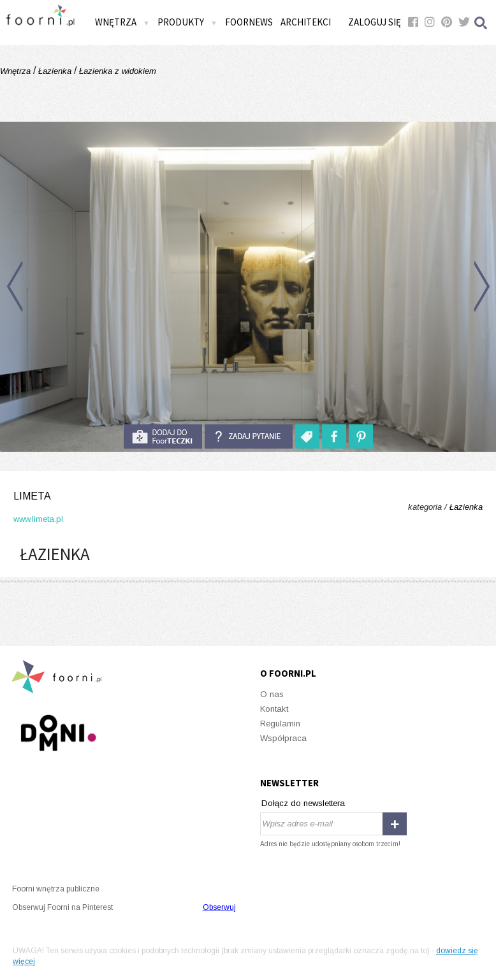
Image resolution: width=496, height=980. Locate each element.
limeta (32, 496)
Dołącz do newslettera (303, 803)
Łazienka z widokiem (116, 71)
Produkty (187, 22)
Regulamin (280, 724)
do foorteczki (163, 436)
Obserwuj (219, 907)
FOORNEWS (249, 22)
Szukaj (481, 23)
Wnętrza (122, 22)
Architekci (306, 22)
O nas (272, 694)
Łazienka (55, 71)
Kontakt (274, 709)
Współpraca (283, 738)
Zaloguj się (375, 22)
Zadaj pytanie (249, 436)
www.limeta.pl (38, 519)
